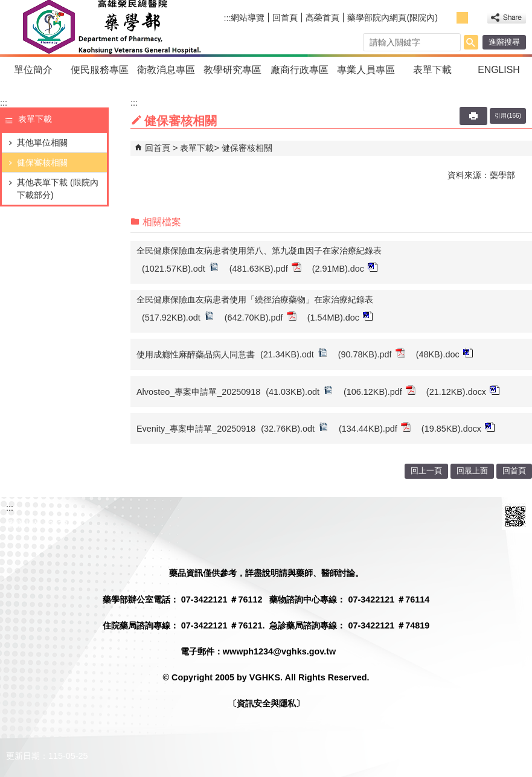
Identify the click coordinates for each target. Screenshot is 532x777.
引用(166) (508, 116)
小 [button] (449, 18)
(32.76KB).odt (294, 428)
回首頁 (285, 18)
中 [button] (462, 18)
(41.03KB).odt (299, 391)
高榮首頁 (322, 18)
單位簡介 (33, 70)
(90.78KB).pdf (372, 353)
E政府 (483, 516)
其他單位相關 (42, 142)
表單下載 (432, 70)
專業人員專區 (366, 70)
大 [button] (476, 18)
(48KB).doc (444, 353)
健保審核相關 (42, 162)
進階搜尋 (504, 42)
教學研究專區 (232, 70)
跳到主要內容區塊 (6, 6)
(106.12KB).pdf (380, 391)
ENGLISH (499, 70)
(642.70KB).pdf (261, 317)
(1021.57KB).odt (180, 268)
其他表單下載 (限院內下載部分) (58, 188)
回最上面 (472, 471)
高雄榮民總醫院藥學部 (111, 27)
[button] (471, 42)
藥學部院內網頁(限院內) (393, 18)
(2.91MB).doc (345, 268)
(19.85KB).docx (458, 428)
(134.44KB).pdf (375, 428)
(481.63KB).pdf (265, 268)
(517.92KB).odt (178, 317)
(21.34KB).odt (294, 353)
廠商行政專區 (300, 70)
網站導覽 (248, 18)
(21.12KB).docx (463, 391)
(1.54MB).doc (340, 317)
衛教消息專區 (166, 70)
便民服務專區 (100, 70)
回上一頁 (426, 471)
